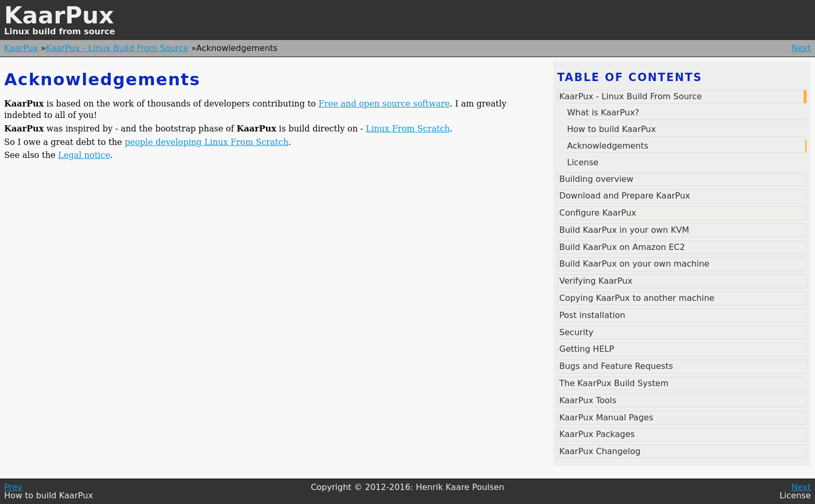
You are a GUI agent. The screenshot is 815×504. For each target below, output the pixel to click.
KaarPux (59, 15)
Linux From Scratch (408, 129)
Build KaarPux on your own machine (634, 264)
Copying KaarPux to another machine (637, 298)
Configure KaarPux (598, 213)
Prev (13, 487)
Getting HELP (587, 349)
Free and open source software (384, 104)
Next (801, 48)
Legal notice (84, 155)
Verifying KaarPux (596, 281)
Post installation (592, 315)
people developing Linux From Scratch (207, 142)
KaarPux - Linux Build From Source (117, 48)
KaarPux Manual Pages (606, 417)
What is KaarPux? (603, 112)
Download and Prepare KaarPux (625, 196)
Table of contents (630, 77)
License (583, 162)
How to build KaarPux (612, 129)
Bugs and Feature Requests (616, 366)
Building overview (596, 179)
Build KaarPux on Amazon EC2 (622, 247)
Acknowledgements (608, 146)
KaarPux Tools (588, 400)
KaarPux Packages (597, 434)
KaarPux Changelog (600, 451)
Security (576, 332)
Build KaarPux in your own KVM (624, 230)
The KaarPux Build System (614, 383)
